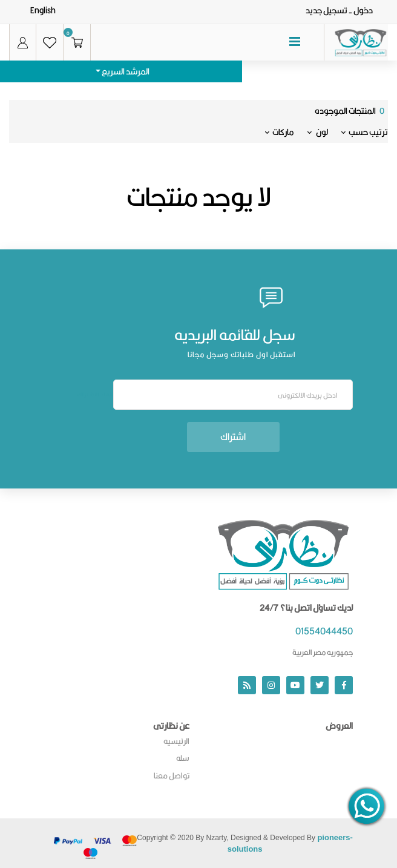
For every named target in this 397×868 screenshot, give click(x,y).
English (43, 10)
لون (318, 132)
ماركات (280, 132)
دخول (363, 10)
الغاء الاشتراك (95, 395)
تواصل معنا (172, 775)
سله (183, 758)
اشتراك (233, 437)
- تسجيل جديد (329, 10)
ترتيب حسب (365, 132)
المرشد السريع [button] (125, 71)
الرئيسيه (176, 741)
